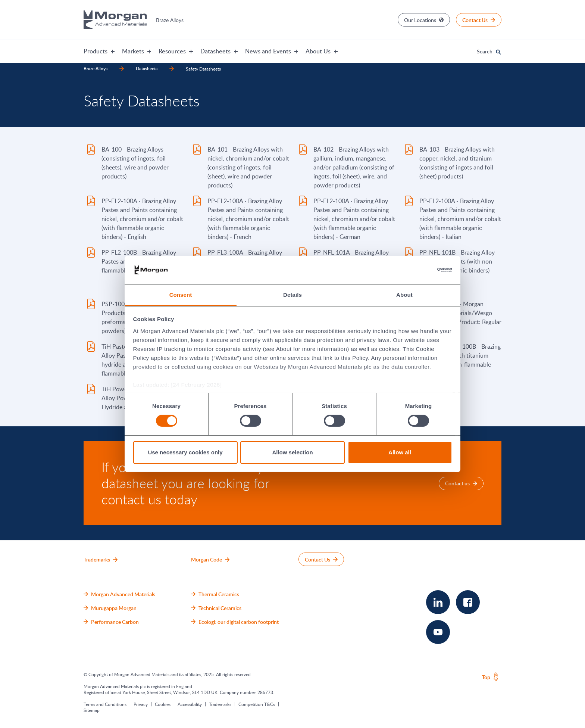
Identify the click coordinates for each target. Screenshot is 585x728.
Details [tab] (292, 295)
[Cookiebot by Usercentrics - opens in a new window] (420, 270)
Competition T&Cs (257, 704)
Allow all (400, 452)
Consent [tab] (181, 295)
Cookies (163, 704)
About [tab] (404, 295)
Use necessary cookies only (185, 452)
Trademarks (220, 704)
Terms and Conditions (105, 704)
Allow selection (292, 452)
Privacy (141, 704)
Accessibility (190, 704)
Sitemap (92, 710)
